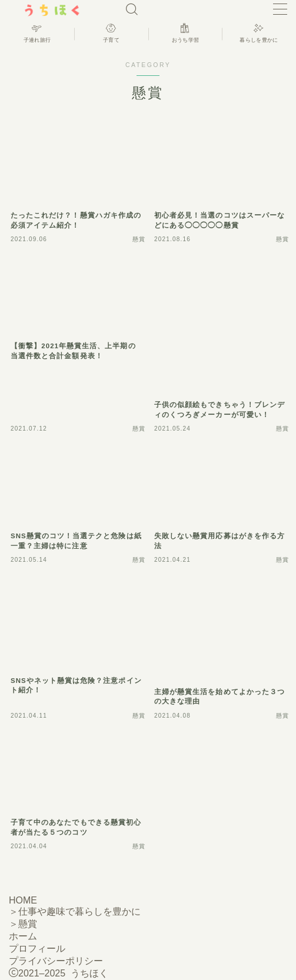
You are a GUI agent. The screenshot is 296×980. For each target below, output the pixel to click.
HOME (23, 900)
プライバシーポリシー (56, 961)
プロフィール (37, 949)
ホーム (23, 936)
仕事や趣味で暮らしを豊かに (79, 911)
